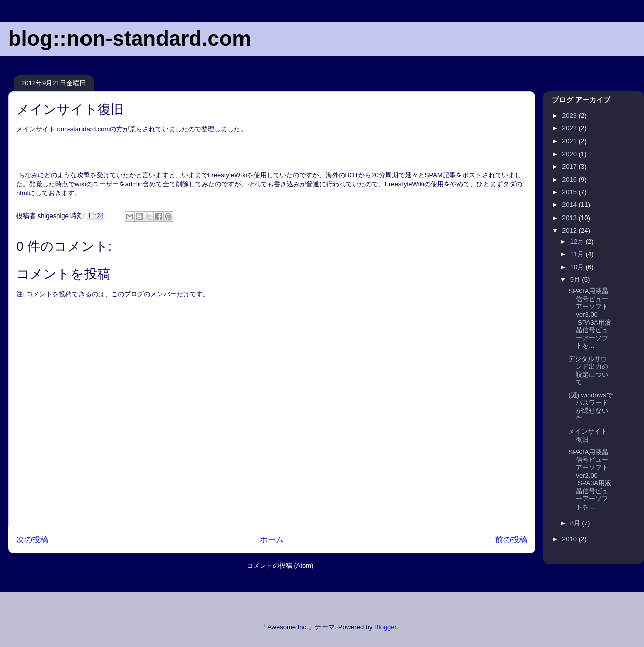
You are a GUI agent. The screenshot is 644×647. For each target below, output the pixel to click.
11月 (578, 254)
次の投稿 (32, 540)
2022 (570, 128)
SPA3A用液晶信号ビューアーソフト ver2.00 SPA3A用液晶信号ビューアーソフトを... (590, 479)
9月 (576, 280)
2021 (570, 141)
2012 (570, 230)
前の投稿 (511, 540)
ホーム (272, 540)
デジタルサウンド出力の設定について (588, 371)
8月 (576, 523)
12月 (578, 241)
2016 (570, 179)
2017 (570, 166)
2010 (570, 539)
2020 (570, 154)
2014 (570, 205)
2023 (570, 116)
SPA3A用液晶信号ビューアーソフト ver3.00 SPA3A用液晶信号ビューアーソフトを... (590, 318)
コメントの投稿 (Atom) (280, 566)
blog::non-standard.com (130, 39)
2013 (570, 218)
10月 (578, 267)
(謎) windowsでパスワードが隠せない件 (590, 407)
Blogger (385, 627)
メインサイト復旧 (588, 435)
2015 (570, 192)
